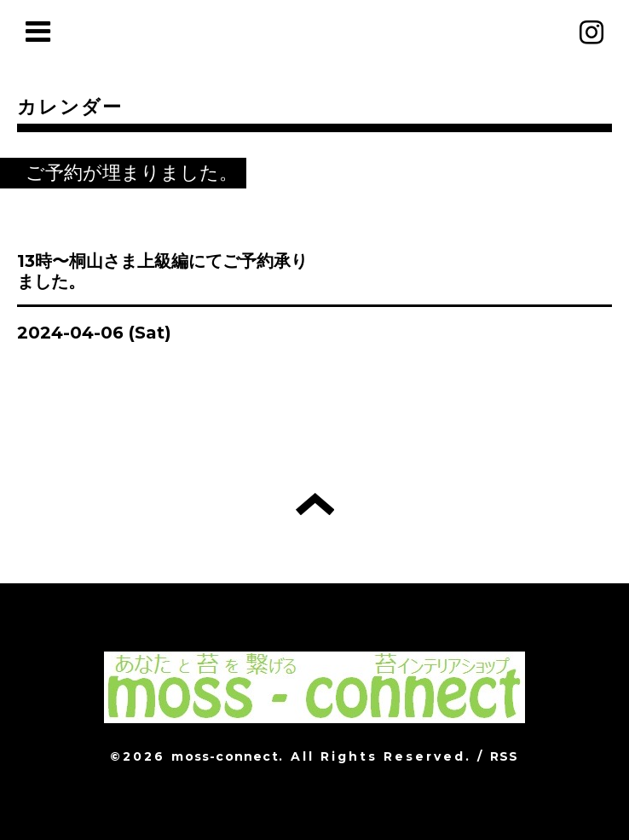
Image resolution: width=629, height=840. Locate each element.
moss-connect (225, 756)
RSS (505, 756)
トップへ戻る (315, 504)
